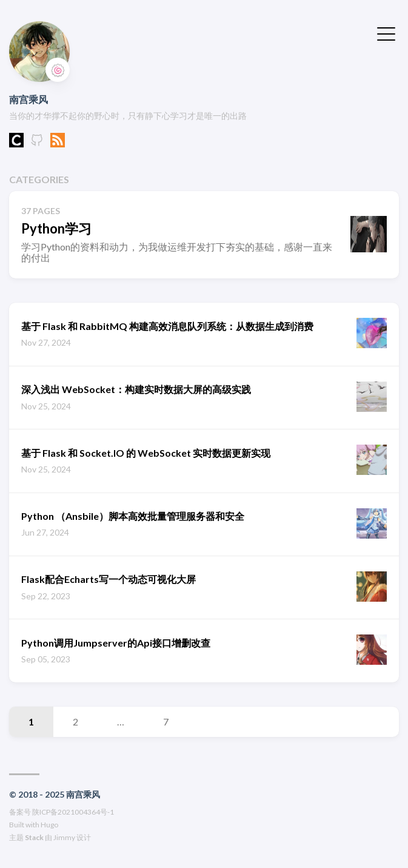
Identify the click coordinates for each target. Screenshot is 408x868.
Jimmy (64, 837)
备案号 (20, 812)
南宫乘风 (28, 99)
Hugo (49, 825)
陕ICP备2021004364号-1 (73, 812)
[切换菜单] (386, 33)
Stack (34, 837)
